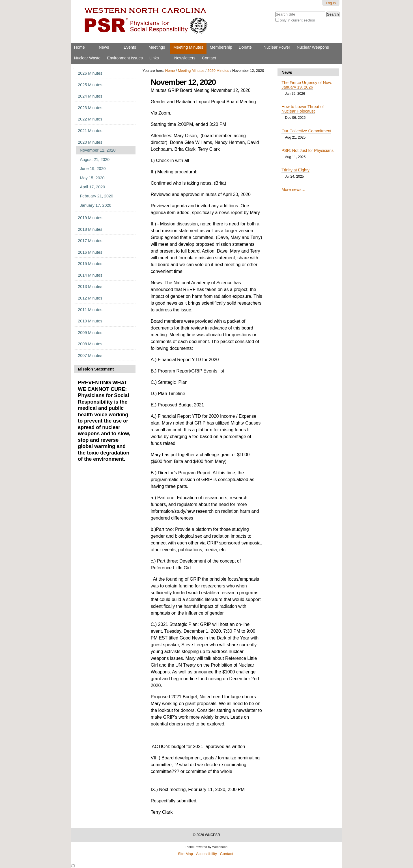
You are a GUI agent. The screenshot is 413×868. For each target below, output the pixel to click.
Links (154, 58)
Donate (245, 47)
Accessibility (206, 854)
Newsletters (185, 58)
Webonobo (220, 847)
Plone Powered (196, 847)
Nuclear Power (277, 47)
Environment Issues (125, 58)
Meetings (157, 47)
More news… (293, 189)
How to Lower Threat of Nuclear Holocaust (303, 109)
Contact (209, 58)
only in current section (297, 20)
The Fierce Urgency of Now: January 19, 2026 (307, 85)
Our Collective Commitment (306, 131)
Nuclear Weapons (313, 47)
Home (79, 47)
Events (130, 47)
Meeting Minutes (188, 47)
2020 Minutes (218, 71)
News (104, 47)
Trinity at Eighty (295, 170)
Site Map (186, 854)
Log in (331, 3)
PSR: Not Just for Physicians (307, 150)
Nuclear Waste (87, 58)
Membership (221, 47)
